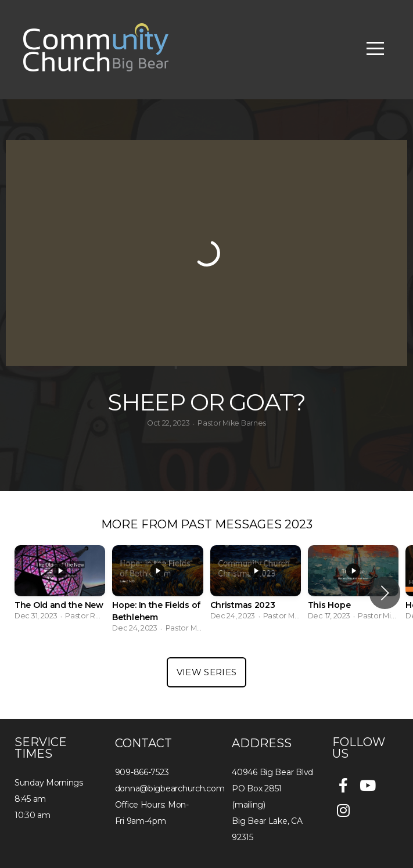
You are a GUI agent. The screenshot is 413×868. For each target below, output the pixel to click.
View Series (207, 672)
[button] (385, 593)
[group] (60, 586)
